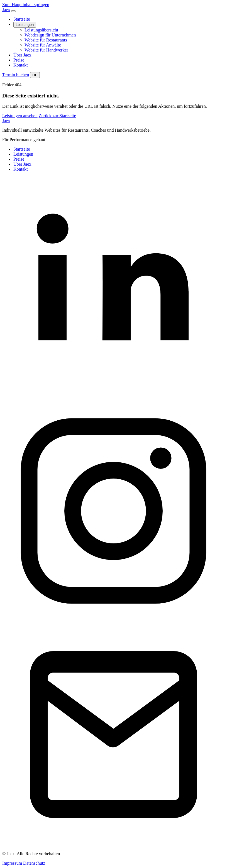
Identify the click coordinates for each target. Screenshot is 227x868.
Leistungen (25, 25)
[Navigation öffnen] (13, 11)
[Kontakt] (113, 844)
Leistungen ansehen (20, 116)
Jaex (6, 121)
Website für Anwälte (43, 45)
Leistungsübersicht (41, 30)
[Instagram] (113, 621)
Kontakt (21, 65)
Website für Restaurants (46, 40)
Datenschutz (34, 863)
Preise (19, 60)
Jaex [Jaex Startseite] (6, 10)
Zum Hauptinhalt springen (26, 5)
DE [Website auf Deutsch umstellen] (35, 75)
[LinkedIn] (113, 397)
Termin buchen (16, 75)
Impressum (12, 863)
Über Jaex (22, 55)
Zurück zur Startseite (57, 116)
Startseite (22, 19)
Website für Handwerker (46, 50)
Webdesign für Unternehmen (50, 35)
